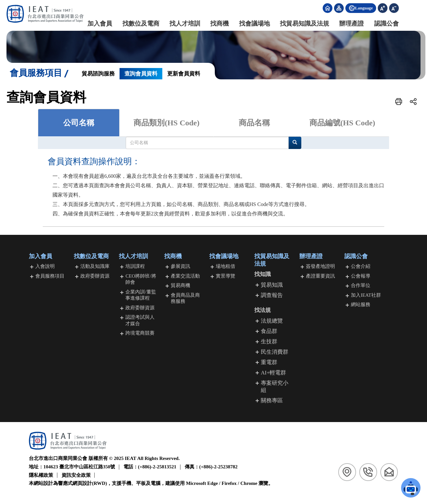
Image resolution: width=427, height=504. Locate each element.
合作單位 (361, 286)
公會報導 (361, 276)
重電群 (269, 363)
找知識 (263, 275)
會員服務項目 (50, 276)
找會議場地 (249, 23)
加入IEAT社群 (366, 295)
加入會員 (94, 23)
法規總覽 (272, 321)
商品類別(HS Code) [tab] (166, 123)
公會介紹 (361, 267)
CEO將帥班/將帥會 (141, 279)
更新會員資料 (184, 74)
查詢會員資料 (141, 74)
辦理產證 (346, 23)
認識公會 (381, 23)
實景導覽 (225, 276)
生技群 (269, 342)
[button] (399, 102)
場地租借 (225, 267)
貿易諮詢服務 (98, 74)
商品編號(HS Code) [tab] (342, 123)
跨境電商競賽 (140, 333)
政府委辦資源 (95, 276)
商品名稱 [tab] (254, 123)
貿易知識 (272, 285)
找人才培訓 (179, 23)
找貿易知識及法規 (299, 23)
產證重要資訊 (320, 276)
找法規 (263, 310)
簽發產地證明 (320, 267)
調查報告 (272, 295)
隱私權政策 (41, 475)
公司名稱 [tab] (79, 123)
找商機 (214, 23)
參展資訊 (180, 267)
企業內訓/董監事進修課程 (141, 295)
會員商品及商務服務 (185, 298)
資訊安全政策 (76, 475)
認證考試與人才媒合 (140, 321)
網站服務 (361, 305)
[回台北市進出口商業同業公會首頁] (45, 14)
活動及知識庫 (95, 267)
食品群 (269, 331)
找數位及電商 (135, 23)
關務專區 (272, 401)
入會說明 (45, 267)
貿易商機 (180, 286)
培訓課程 (135, 267)
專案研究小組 (275, 387)
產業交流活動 (185, 276)
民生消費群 (275, 352)
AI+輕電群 (274, 373)
